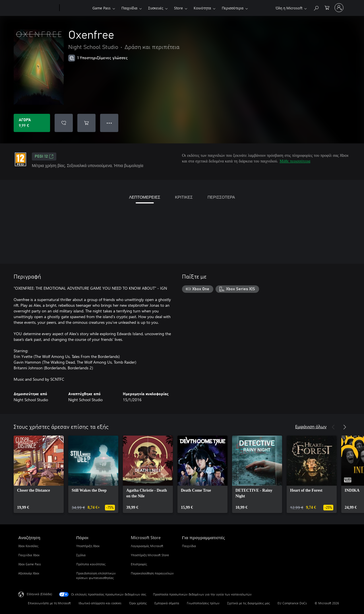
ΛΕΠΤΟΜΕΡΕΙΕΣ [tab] (145, 197)
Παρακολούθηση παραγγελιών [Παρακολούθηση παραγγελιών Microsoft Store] (152, 573)
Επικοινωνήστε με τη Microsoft (49, 603)
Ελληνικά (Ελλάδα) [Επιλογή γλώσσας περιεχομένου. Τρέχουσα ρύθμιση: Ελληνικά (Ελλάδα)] (39, 594)
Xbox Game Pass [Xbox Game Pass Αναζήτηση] (30, 564)
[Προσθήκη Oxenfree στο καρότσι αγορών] (86, 123)
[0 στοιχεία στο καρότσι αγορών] (327, 7)
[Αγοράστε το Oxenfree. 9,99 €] (32, 123)
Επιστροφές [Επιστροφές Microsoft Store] (139, 564)
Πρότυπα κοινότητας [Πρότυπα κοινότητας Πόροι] (91, 564)
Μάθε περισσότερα (295, 161)
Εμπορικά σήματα (167, 603)
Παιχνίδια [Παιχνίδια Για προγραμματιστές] (189, 546)
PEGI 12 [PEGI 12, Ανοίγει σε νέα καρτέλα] (44, 156)
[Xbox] (75, 8)
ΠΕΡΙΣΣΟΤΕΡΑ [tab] (221, 197)
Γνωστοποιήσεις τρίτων (203, 603)
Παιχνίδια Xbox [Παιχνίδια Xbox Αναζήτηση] (29, 555)
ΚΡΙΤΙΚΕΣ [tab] (184, 197)
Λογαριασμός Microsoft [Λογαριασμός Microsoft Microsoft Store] (147, 546)
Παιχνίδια (129, 8)
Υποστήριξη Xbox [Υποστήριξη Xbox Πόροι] (88, 546)
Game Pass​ (102, 8)
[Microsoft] (38, 8)
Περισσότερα (233, 8)
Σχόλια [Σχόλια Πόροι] (81, 555)
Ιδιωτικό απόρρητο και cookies (100, 603)
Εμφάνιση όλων (311, 426)
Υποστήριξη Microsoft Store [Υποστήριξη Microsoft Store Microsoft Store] (150, 555)
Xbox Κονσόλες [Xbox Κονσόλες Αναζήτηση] (28, 546)
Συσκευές (156, 8)
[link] (39, 474)
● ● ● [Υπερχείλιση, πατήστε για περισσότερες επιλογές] (109, 123)
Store (178, 8)
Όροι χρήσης (138, 603)
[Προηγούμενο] (333, 427)
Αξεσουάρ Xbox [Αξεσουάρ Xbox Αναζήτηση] (29, 573)
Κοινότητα (202, 8)
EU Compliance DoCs (292, 603)
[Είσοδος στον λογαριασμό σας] (339, 8)
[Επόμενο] (345, 427)
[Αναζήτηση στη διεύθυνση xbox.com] (316, 7)
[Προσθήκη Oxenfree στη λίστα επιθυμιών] (64, 123)
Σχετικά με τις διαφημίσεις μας (249, 603)
